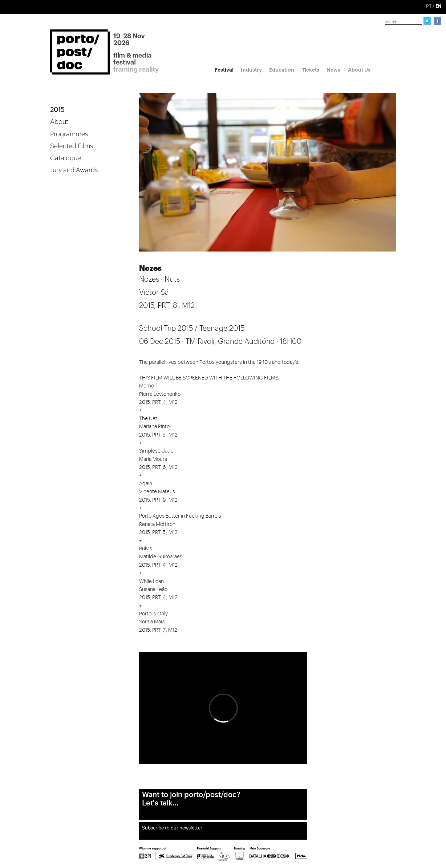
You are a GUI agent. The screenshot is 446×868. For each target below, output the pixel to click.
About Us (359, 70)
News (333, 70)
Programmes (69, 134)
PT (429, 6)
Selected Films (72, 146)
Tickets (311, 70)
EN (438, 6)
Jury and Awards (74, 170)
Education (282, 70)
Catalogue (66, 158)
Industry (251, 70)
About (59, 122)
